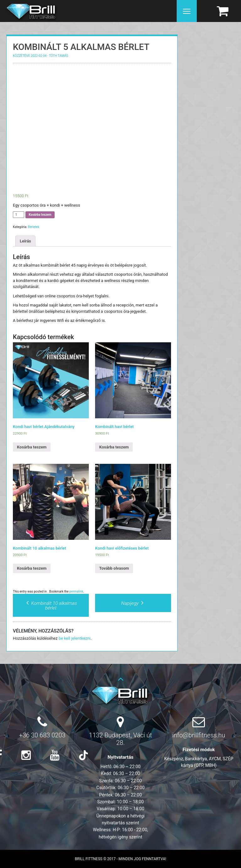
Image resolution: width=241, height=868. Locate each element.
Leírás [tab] (25, 241)
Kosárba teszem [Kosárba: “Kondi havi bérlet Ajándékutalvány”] (32, 447)
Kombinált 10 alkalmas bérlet (51, 606)
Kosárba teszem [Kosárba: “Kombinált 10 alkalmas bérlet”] (32, 568)
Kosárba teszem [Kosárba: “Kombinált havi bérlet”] (114, 447)
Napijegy (133, 603)
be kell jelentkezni (75, 638)
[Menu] (187, 11)
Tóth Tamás (59, 56)
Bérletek (34, 227)
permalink (76, 591)
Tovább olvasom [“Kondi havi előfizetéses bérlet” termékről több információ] (114, 568)
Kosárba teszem (40, 215)
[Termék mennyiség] (19, 215)
